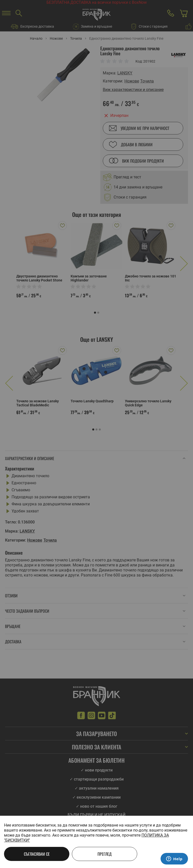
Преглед (105, 854)
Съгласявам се (37, 854)
